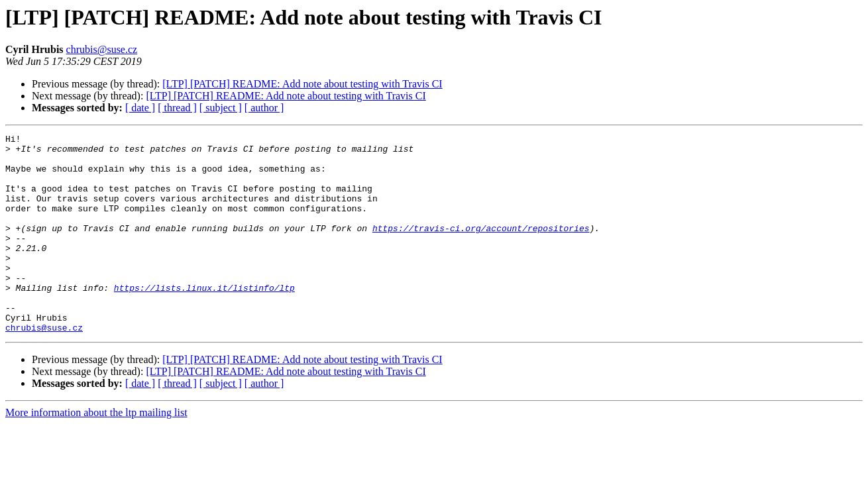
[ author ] (264, 108)
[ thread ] (177, 108)
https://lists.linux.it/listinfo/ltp (204, 319)
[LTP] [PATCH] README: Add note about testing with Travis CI (302, 84)
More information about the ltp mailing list (96, 452)
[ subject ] (221, 108)
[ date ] (140, 108)
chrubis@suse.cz (102, 49)
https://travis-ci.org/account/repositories (481, 248)
